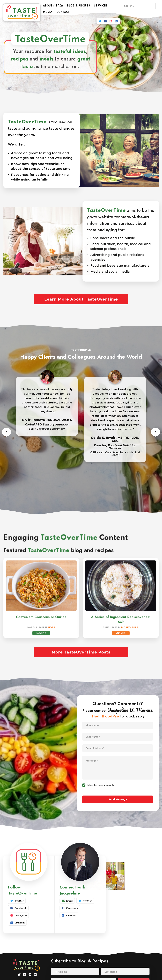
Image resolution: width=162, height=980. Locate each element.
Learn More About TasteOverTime (81, 299)
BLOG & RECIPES (79, 6)
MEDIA (48, 12)
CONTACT (63, 12)
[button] (6, 432)
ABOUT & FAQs (53, 6)
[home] (22, 12)
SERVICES (101, 6)
